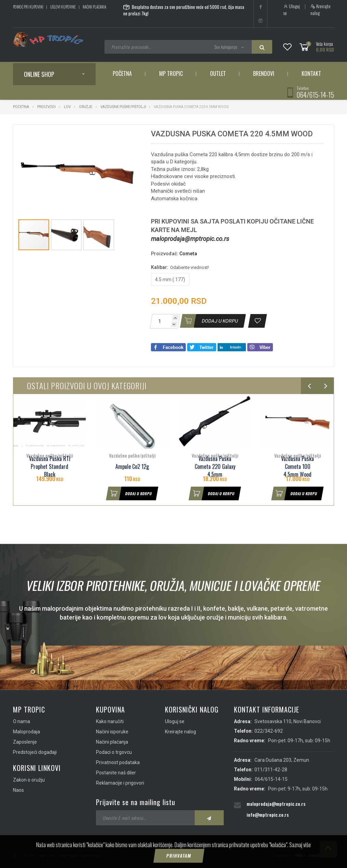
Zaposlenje (25, 742)
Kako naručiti (110, 721)
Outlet (218, 73)
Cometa (188, 254)
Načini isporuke (112, 732)
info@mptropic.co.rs (268, 815)
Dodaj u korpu (129, 493)
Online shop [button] (39, 74)
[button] (129, 136)
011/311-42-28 (271, 770)
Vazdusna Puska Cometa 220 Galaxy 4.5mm (215, 467)
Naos (18, 790)
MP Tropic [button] (171, 73)
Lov (67, 107)
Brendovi (264, 73)
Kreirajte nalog (321, 10)
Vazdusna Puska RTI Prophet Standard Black (50, 467)
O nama (22, 721)
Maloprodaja (26, 732)
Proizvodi (47, 107)
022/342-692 (269, 731)
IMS (299, 856)
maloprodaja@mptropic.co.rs (190, 239)
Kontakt (311, 73)
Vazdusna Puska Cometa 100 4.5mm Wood (297, 467)
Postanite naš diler (116, 773)
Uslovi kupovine (63, 7)
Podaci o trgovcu (114, 752)
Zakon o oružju (29, 780)
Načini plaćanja (94, 7)
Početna (122, 73)
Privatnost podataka (118, 762)
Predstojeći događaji (35, 752)
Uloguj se (292, 10)
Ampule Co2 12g (132, 467)
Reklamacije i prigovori (120, 783)
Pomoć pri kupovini (28, 7)
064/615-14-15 (315, 95)
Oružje (86, 107)
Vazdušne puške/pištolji (123, 107)
